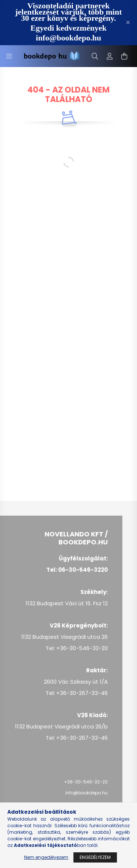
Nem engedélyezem (46, 857)
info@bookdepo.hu (87, 793)
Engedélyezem (95, 857)
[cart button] (124, 56)
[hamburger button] (9, 56)
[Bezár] (128, 23)
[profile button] (110, 56)
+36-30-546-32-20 (86, 782)
